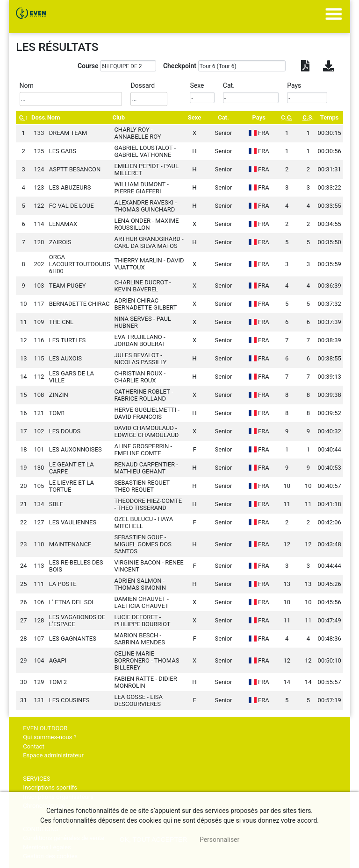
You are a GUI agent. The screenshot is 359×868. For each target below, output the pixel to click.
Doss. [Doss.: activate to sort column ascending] (39, 117)
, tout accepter (154, 840)
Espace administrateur (53, 755)
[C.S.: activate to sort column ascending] (308, 117)
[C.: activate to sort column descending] (23, 117)
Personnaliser (219, 840)
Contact (33, 746)
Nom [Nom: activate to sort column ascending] (54, 117)
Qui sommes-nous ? (50, 737)
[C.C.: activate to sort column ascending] (287, 117)
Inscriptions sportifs (50, 787)
